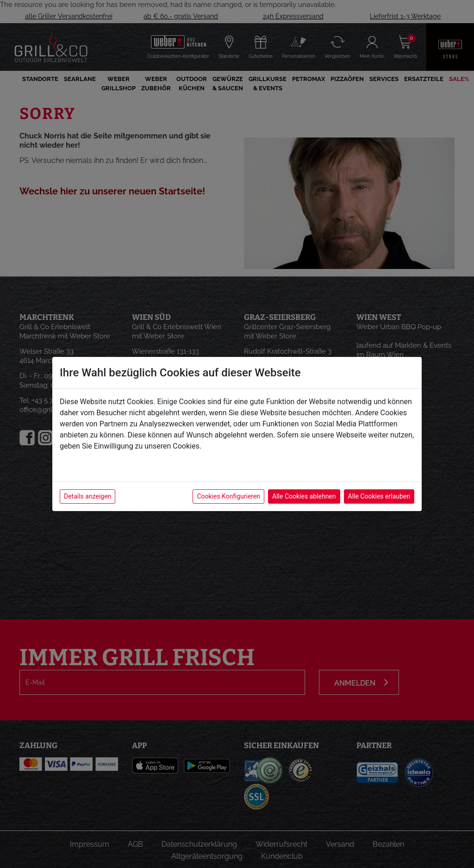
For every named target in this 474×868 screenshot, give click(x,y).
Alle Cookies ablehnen (304, 496)
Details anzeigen (87, 496)
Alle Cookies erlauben (379, 496)
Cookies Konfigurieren (228, 496)
